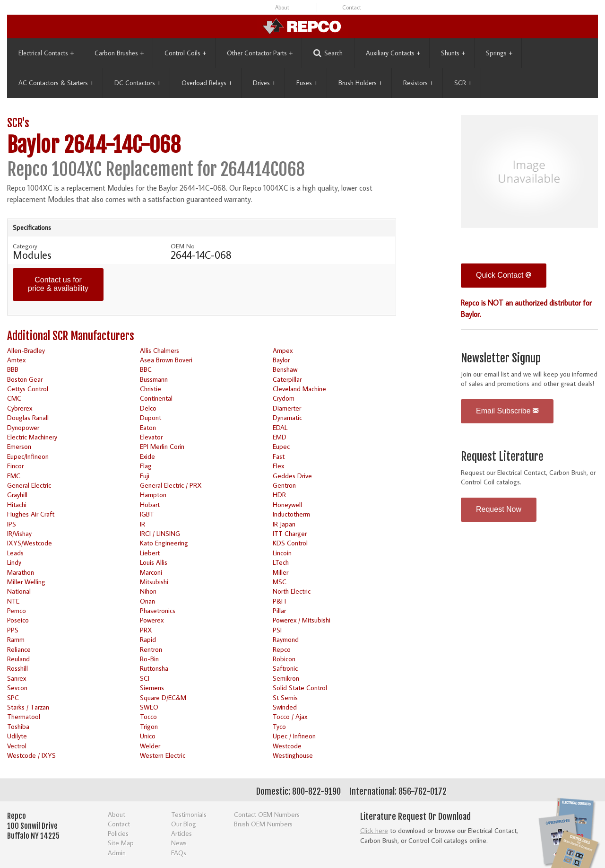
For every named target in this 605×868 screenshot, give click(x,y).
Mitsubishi (154, 582)
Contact (352, 7)
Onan (147, 601)
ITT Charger (290, 533)
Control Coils (185, 53)
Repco (282, 649)
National (19, 591)
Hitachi (17, 504)
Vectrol (17, 746)
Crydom (284, 398)
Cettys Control (28, 389)
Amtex (16, 360)
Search (328, 53)
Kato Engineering (164, 543)
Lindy (14, 562)
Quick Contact (504, 275)
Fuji (145, 476)
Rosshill (17, 668)
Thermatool (24, 716)
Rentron (151, 649)
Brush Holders (360, 83)
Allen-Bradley (26, 350)
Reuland (18, 659)
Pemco (17, 610)
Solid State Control (300, 688)
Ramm (16, 639)
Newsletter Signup (501, 358)
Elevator (151, 437)
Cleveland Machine (299, 389)
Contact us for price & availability (58, 284)
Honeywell (287, 504)
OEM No (183, 246)
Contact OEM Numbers (267, 814)
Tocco (148, 716)
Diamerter (287, 408)
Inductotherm (291, 514)
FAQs (179, 853)
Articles (181, 833)
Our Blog (184, 824)
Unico (148, 736)
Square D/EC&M (163, 697)
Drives (264, 83)
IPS (12, 524)
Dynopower (23, 427)
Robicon (284, 659)
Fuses (307, 83)
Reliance (19, 649)
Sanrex (17, 678)
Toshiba (18, 726)
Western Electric (163, 755)
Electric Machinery (32, 437)
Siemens (152, 688)
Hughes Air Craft (31, 514)
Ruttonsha (154, 668)
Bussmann (154, 379)
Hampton (153, 495)
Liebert (150, 553)
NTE (13, 601)
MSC (280, 582)
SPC (13, 697)
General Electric (29, 485)
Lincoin (282, 553)
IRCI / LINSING (160, 533)
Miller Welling (26, 582)
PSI (277, 630)
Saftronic (285, 668)
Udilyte (17, 736)
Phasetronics (158, 610)
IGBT (147, 514)
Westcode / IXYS (31, 755)
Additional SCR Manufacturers (71, 336)
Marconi (151, 572)
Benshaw (285, 369)
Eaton (148, 427)
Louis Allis (154, 562)
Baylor (281, 360)
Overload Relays (207, 83)
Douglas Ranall (28, 417)
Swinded (285, 707)
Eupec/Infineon (28, 456)
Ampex (283, 350)
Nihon (148, 591)
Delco (148, 408)
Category (25, 246)
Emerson (19, 446)
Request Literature (502, 457)
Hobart (150, 504)
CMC (14, 398)
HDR (279, 495)
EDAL (280, 427)
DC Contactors (138, 83)
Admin (117, 853)
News (179, 843)
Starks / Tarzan (28, 707)
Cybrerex (20, 408)
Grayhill (17, 495)
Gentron (284, 485)
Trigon (149, 726)
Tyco (279, 726)
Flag (146, 466)
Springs (499, 53)
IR (143, 524)
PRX (146, 630)
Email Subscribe (507, 411)
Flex (278, 466)
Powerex (152, 620)
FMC (14, 476)
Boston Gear (25, 379)
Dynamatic (287, 417)
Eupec (281, 446)
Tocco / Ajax (290, 716)
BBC (146, 369)
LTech (281, 562)
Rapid (148, 639)
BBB (13, 369)
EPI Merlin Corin (162, 446)
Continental (156, 398)
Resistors (418, 83)
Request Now (499, 509)
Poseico (18, 620)
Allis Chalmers (160, 350)
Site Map (121, 843)
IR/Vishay (19, 533)
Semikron (286, 678)
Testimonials (189, 814)
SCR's (18, 123)
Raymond (286, 639)
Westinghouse (293, 755)
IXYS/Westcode (30, 543)
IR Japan (284, 524)
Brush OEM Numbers (263, 824)
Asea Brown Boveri (166, 360)
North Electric (292, 591)
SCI (145, 678)
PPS (13, 630)
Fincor (15, 466)
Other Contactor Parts (260, 53)
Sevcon (17, 688)
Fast (279, 456)
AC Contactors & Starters (56, 83)
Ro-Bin (149, 659)
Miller (281, 572)
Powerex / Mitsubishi (302, 620)
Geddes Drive (292, 476)
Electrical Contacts (46, 53)
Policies (118, 833)
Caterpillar (287, 379)
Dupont (151, 417)
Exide (147, 456)
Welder (150, 746)
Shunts (453, 53)
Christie (151, 389)
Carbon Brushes (119, 53)
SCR (463, 83)
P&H (279, 601)
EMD (280, 437)
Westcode (287, 746)
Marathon (21, 572)
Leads (15, 553)
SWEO (149, 707)
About (282, 7)
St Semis (285, 697)
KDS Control (290, 543)
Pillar (279, 610)
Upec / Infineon (294, 736)
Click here (374, 830)
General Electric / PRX (171, 485)
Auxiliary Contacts (393, 53)
